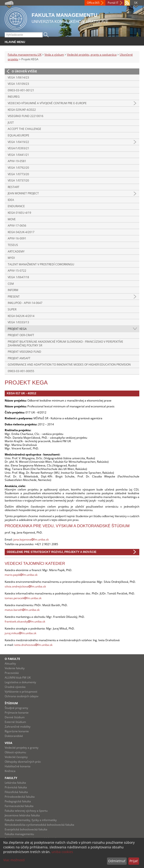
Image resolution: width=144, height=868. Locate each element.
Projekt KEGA (17, 329)
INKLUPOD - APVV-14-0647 (25, 303)
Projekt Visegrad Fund (24, 352)
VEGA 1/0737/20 (18, 180)
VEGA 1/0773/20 (18, 174)
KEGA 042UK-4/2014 (21, 316)
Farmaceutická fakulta (19, 806)
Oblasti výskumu (15, 752)
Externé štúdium (15, 722)
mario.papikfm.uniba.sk (21, 575)
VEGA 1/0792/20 (18, 168)
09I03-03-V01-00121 (21, 90)
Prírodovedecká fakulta (20, 797)
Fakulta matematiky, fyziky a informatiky (31, 820)
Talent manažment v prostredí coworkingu (41, 264)
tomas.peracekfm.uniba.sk (23, 598)
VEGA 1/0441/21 (18, 155)
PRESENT (14, 297)
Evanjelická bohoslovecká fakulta (26, 829)
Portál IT (113, 3)
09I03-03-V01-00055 (21, 371)
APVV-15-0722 (17, 271)
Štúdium (11, 703)
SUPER (12, 309)
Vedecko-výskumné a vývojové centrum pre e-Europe (47, 103)
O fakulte (12, 659)
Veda (8, 743)
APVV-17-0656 (17, 226)
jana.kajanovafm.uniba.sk (31, 539)
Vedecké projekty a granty (22, 748)
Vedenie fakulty (15, 668)
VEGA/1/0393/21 (18, 148)
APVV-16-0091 (17, 238)
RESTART (14, 187)
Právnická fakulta (16, 787)
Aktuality (10, 663)
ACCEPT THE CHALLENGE (24, 129)
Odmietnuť (117, 861)
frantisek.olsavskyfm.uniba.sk (25, 621)
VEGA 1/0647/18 (18, 277)
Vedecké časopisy (16, 757)
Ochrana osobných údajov (22, 696)
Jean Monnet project (23, 193)
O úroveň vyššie (24, 71)
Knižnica (10, 771)
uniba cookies (62, 852)
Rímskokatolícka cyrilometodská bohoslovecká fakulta (39, 825)
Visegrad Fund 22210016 (26, 116)
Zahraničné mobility (18, 727)
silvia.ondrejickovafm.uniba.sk (25, 586)
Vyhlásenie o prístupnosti (21, 692)
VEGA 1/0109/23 (18, 84)
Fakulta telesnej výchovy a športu (26, 811)
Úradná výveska (15, 687)
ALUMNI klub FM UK (18, 678)
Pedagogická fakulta (18, 801)
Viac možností (14, 860)
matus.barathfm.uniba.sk (22, 610)
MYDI (11, 258)
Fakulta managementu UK (25, 55)
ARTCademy (16, 251)
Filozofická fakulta (16, 792)
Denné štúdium (15, 717)
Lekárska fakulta (15, 783)
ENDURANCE (16, 206)
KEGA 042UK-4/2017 (21, 232)
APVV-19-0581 (17, 161)
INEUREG (14, 97)
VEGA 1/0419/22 (18, 142)
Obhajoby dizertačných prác (23, 762)
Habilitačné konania (18, 766)
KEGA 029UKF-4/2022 (22, 110)
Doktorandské (14, 736)
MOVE (12, 219)
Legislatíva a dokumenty (20, 682)
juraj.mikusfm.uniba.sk (20, 633)
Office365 (93, 3)
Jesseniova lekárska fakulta (22, 815)
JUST (11, 123)
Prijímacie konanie (17, 713)
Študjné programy (16, 708)
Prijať (134, 861)
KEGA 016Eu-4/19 (19, 213)
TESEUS (13, 245)
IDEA (11, 200)
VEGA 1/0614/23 (18, 77)
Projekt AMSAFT (19, 358)
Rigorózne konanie (17, 731)
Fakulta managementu (19, 834)
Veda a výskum (54, 55)
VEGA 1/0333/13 (18, 322)
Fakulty (11, 778)
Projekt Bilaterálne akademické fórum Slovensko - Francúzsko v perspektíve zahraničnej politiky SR (65, 343)
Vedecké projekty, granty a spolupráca (92, 55)
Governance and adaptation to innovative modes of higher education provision (69, 365)
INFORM (13, 290)
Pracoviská (12, 673)
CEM (11, 284)
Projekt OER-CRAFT (21, 335)
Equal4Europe (18, 135)
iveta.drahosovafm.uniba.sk (33, 645)
